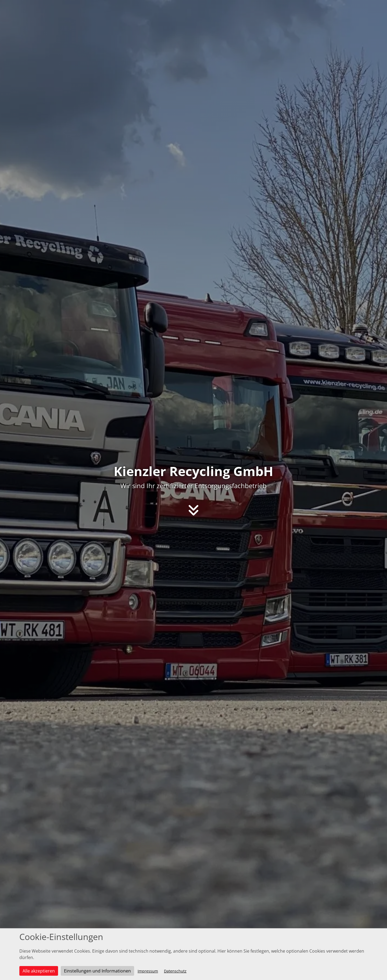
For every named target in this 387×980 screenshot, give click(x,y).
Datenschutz (175, 971)
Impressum (148, 971)
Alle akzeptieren (39, 971)
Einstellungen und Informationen (97, 971)
